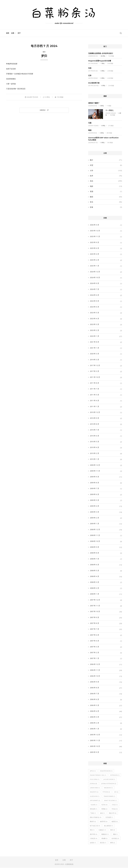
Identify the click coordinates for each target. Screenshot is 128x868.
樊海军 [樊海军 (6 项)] (93, 822)
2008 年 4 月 (94, 576)
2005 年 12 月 (95, 735)
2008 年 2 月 (94, 588)
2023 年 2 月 (94, 330)
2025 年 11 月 (95, 236)
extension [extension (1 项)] (115, 775)
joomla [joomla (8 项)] (93, 784)
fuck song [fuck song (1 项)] (95, 779)
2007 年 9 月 (94, 617)
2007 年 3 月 (94, 647)
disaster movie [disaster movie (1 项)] (106, 771)
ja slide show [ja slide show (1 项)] (109, 779)
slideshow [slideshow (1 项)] (95, 796)
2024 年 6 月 (94, 295)
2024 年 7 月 (94, 289)
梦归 (44, 56)
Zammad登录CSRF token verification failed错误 (103, 139)
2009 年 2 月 (94, 518)
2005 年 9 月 (94, 752)
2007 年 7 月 (94, 629)
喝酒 (90, 130)
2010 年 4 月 (94, 447)
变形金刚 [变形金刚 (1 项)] (94, 809)
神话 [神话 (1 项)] (92, 830)
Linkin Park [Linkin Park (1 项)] (95, 788)
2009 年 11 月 (95, 471)
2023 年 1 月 (94, 336)
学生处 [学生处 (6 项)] (115, 809)
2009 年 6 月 (94, 494)
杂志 (106, 181)
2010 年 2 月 (94, 453)
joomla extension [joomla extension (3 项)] (109, 784)
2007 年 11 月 (95, 606)
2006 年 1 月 (94, 729)
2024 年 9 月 (94, 283)
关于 (19, 33)
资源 (106, 191)
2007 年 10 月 (95, 611)
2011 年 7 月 (94, 389)
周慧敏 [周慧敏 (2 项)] (104, 809)
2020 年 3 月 (94, 354)
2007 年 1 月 (94, 658)
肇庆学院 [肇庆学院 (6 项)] (94, 834)
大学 (106, 171)
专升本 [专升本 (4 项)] (104, 805)
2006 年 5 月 (94, 705)
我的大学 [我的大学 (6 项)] (113, 813)
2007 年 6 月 (94, 635)
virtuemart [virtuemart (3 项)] (95, 800)
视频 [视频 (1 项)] (115, 834)
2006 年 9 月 (94, 682)
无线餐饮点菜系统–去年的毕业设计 (101, 53)
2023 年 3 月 (94, 324)
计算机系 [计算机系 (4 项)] (94, 839)
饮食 (106, 207)
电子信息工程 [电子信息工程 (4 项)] (95, 826)
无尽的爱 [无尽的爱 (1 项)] (109, 817)
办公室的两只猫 (94, 83)
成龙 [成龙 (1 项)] (102, 813)
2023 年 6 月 (94, 307)
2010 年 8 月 (94, 424)
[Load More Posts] (44, 110)
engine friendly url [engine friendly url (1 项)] (98, 775)
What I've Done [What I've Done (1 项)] (111, 800)
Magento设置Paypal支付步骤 (100, 61)
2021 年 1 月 (94, 348)
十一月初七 (109, 110)
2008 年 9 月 (94, 547)
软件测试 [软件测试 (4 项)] (115, 839)
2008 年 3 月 (94, 582)
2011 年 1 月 (94, 406)
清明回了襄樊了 (94, 103)
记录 (90, 75)
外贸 (106, 165)
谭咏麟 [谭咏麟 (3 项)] (104, 839)
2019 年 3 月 (94, 360)
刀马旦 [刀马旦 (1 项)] (115, 805)
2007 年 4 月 (94, 641)
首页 (8, 33)
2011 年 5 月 (94, 395)
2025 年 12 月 (95, 231)
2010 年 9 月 (94, 418)
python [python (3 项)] (106, 792)
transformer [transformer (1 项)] (109, 796)
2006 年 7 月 (94, 694)
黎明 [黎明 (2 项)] (113, 843)
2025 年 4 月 (94, 254)
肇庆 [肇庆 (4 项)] (113, 830)
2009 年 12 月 (95, 465)
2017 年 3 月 (94, 371)
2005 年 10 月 (95, 746)
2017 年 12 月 (95, 365)
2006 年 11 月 (95, 670)
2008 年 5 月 (94, 571)
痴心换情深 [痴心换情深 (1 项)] (108, 826)
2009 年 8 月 (94, 483)
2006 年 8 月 (94, 688)
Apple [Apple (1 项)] (93, 771)
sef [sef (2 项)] (116, 792)
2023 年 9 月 (94, 301)
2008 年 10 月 (95, 541)
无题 (90, 123)
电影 (106, 186)
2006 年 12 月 (95, 664)
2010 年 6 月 (94, 436)
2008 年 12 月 (95, 529)
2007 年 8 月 (94, 623)
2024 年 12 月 (95, 272)
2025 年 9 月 (94, 242)
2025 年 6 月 (94, 248)
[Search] (121, 33)
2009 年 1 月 (94, 524)
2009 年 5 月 (94, 500)
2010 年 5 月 (94, 442)
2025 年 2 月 (94, 260)
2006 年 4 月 (94, 711)
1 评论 (103, 63)
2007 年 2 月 (94, 652)
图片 (106, 160)
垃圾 (90, 68)
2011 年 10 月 (95, 377)
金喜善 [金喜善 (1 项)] (93, 843)
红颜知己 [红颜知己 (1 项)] (102, 830)
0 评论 (46, 97)
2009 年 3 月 (94, 512)
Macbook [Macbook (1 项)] (108, 788)
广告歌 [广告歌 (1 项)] (93, 813)
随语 (106, 197)
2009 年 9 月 (94, 477)
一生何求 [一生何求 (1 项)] (94, 805)
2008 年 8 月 (94, 553)
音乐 (106, 202)
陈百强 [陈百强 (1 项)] (103, 843)
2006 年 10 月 (95, 676)
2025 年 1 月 (94, 266)
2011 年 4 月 (94, 400)
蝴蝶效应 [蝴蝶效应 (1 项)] (105, 834)
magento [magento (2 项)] (94, 792)
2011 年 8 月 (94, 383)
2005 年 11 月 (95, 740)
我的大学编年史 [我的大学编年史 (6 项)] (96, 817)
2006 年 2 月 (94, 723)
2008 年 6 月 (94, 565)
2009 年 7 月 (94, 488)
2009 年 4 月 (94, 506)
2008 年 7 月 (94, 559)
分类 (13, 33)
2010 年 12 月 (95, 412)
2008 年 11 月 (95, 535)
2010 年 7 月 (94, 430)
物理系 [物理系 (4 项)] (115, 822)
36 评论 (103, 56)
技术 (106, 176)
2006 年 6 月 (94, 699)
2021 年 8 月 (94, 342)
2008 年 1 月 (94, 594)
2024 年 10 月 (95, 277)
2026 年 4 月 (94, 225)
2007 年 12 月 (95, 600)
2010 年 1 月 (94, 459)
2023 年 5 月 (94, 313)
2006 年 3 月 (94, 717)
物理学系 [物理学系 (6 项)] (104, 822)
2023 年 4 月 (94, 319)
